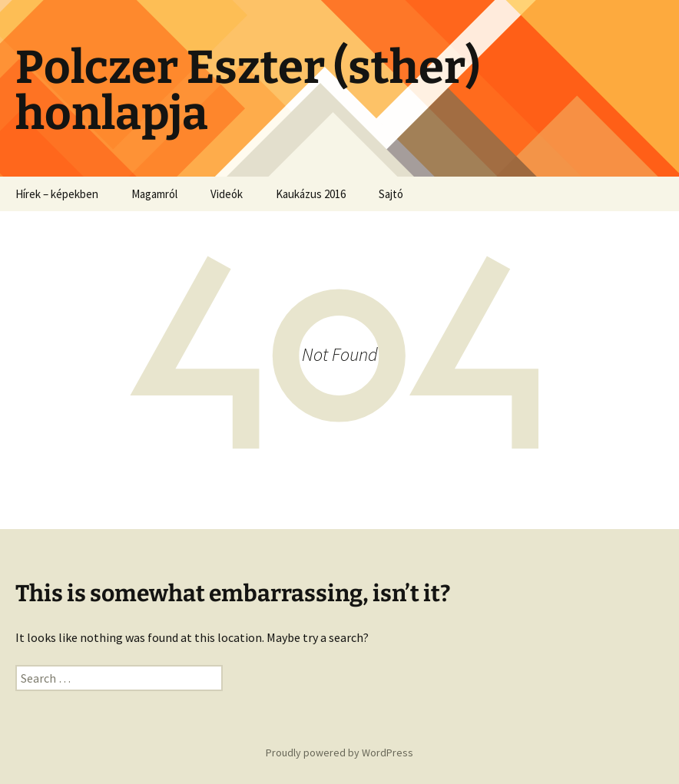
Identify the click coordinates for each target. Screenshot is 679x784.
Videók (227, 194)
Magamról (154, 194)
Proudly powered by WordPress (339, 753)
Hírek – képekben (57, 194)
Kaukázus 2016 (311, 194)
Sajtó (391, 194)
